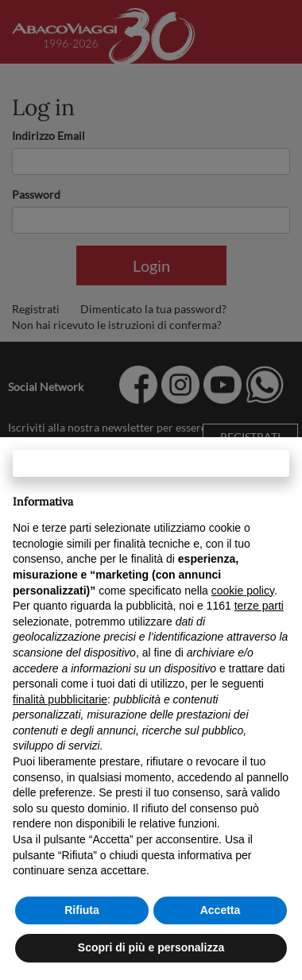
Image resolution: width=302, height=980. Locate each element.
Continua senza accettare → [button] (151, 463)
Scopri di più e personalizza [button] (151, 947)
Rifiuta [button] (82, 910)
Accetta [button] (221, 910)
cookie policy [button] (243, 591)
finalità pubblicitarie (60, 699)
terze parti (259, 606)
